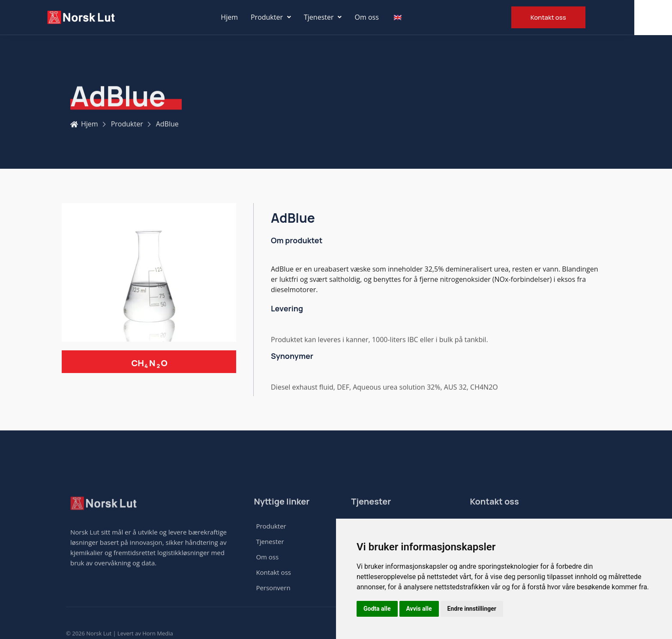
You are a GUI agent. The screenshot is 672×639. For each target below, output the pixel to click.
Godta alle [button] (377, 609)
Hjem (248, 17)
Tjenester (342, 17)
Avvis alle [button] (419, 609)
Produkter (290, 17)
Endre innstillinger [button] (472, 609)
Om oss (386, 17)
